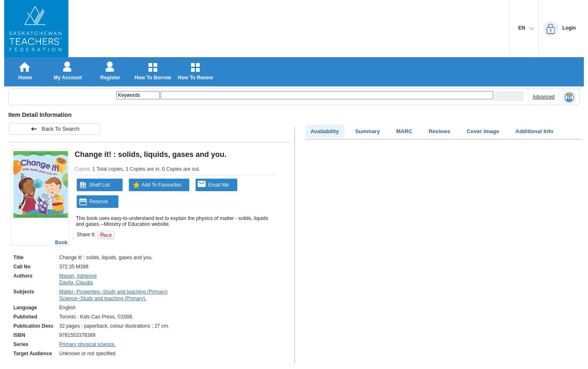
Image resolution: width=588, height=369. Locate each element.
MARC (404, 131)
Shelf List (94, 185)
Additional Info (534, 131)
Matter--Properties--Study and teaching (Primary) (113, 292)
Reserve (93, 202)
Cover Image (483, 131)
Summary (368, 131)
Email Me (213, 184)
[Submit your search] (509, 96)
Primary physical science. (87, 344)
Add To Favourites (156, 185)
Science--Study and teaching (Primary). (103, 298)
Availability (325, 131)
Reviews (440, 131)
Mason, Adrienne (78, 276)
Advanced (544, 97)
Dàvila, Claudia (76, 283)
